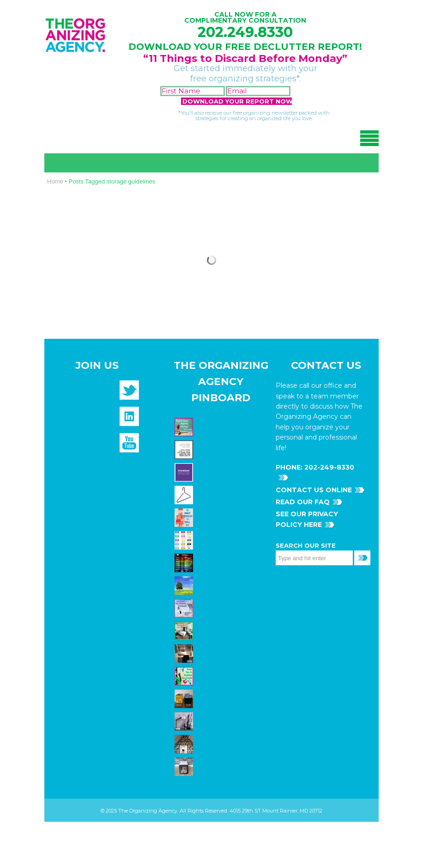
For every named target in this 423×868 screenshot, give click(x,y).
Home (55, 181)
